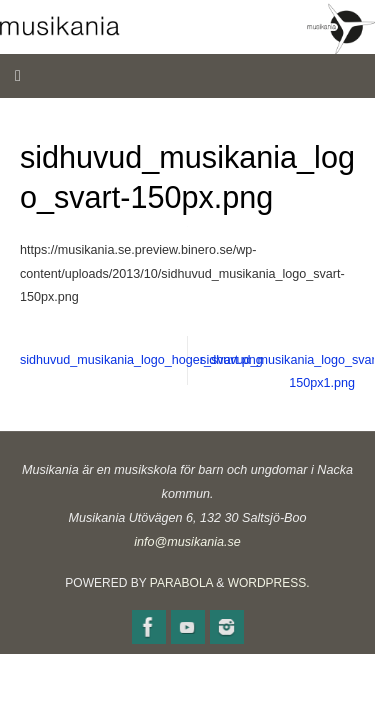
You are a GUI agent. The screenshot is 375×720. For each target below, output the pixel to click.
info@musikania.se (187, 542)
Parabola (181, 583)
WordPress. (269, 583)
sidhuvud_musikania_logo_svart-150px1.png (287, 372)
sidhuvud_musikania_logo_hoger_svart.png (104, 360)
